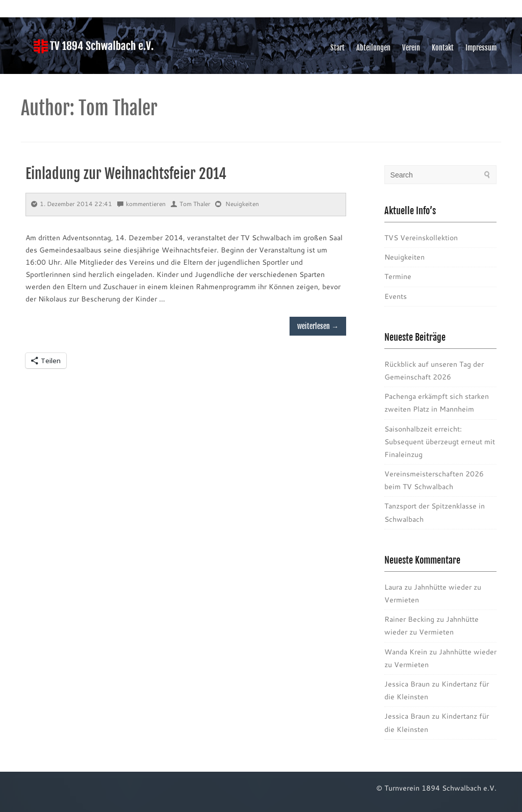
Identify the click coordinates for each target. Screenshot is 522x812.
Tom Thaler (191, 204)
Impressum (481, 48)
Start (337, 48)
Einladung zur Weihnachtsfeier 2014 (126, 174)
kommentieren (141, 204)
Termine (398, 276)
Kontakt (443, 48)
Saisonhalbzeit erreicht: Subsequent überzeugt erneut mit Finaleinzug (440, 442)
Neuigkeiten (242, 204)
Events (396, 296)
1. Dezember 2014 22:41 (72, 204)
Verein (411, 48)
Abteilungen (373, 48)
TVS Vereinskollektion (421, 238)
